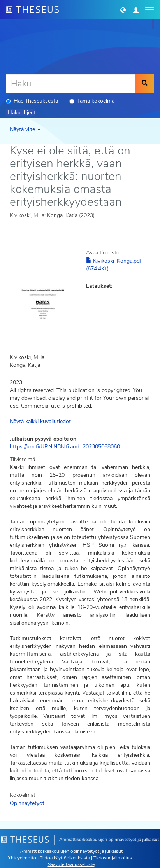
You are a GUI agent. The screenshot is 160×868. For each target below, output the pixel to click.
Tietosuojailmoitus (113, 858)
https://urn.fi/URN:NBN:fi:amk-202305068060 (65, 447)
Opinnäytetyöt (27, 803)
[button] (123, 10)
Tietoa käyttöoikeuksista (65, 858)
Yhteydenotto (22, 858)
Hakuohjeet (22, 113)
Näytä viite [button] (25, 129)
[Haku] (70, 84)
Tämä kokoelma (92, 101)
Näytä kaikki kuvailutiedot (40, 421)
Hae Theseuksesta (32, 101)
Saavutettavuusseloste (71, 864)
